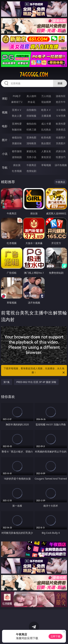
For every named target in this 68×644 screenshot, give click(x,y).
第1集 (7, 382)
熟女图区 (46, 143)
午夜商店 (31, 165)
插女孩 (17, 165)
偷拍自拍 (31, 124)
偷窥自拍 (17, 137)
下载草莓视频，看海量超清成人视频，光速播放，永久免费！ (34, 371)
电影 (5, 126)
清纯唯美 (31, 143)
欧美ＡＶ (46, 110)
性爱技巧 (61, 157)
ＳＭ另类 (61, 116)
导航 (5, 168)
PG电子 (17, 96)
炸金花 (31, 102)
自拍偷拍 (31, 110)
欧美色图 (46, 137)
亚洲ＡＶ (17, 110)
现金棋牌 (46, 102)
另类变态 (61, 130)
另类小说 (31, 157)
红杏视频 (17, 171)
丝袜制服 (31, 116)
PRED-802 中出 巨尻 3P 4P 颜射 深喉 (36, 382)
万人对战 (46, 96)
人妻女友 (46, 151)
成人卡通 (46, 124)
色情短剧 (31, 171)
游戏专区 (61, 96)
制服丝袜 (17, 130)
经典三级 (31, 130)
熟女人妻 (17, 116)
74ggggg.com (34, 75)
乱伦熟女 (46, 130)
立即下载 (56, 636)
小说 (5, 154)
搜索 (60, 83)
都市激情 (17, 151)
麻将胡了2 (17, 102)
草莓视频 (46, 165)
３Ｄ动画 (61, 110)
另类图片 (61, 143)
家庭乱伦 (31, 151)
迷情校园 (17, 157)
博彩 (5, 99)
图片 (5, 140)
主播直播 (46, 116)
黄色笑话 (46, 157)
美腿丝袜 (17, 143)
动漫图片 (61, 137)
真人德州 (31, 96)
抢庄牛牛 (61, 102)
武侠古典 (61, 151)
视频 (5, 112)
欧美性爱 (61, 124)
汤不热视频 (61, 165)
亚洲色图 (31, 137)
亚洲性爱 (17, 124)
